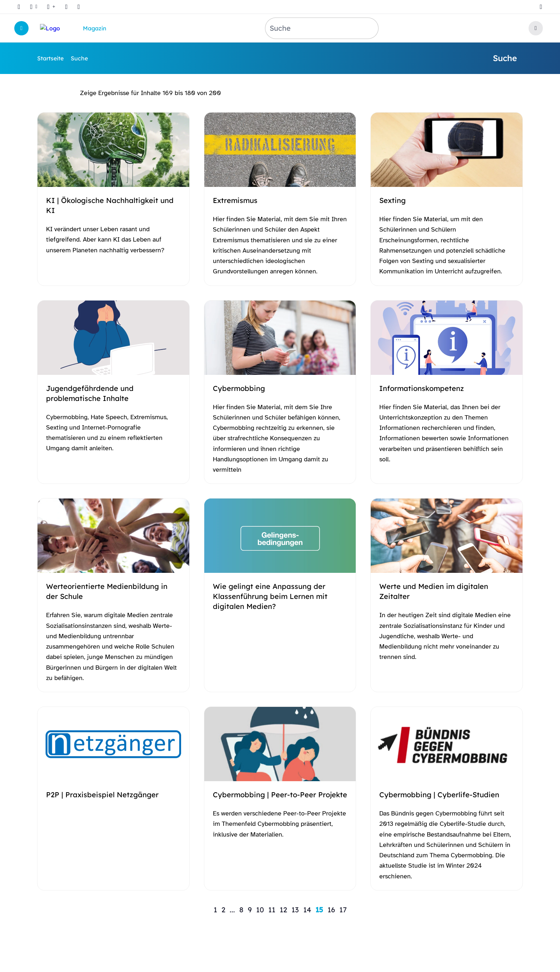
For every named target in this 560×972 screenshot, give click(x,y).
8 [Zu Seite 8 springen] (241, 910)
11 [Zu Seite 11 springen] (272, 910)
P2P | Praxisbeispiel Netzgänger (102, 795)
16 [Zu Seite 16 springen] (331, 910)
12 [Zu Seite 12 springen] (283, 910)
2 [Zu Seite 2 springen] (223, 910)
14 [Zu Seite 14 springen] (307, 910)
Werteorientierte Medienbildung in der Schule (107, 591)
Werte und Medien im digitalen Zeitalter (434, 591)
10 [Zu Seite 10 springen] (260, 910)
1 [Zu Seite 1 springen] (215, 910)
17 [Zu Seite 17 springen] (343, 910)
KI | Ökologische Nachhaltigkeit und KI (110, 205)
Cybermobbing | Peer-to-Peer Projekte (280, 795)
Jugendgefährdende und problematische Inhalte (90, 393)
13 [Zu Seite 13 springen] (295, 910)
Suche (79, 58)
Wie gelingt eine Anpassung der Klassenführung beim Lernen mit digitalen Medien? (270, 596)
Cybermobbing (239, 388)
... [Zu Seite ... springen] (232, 910)
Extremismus (235, 200)
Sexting (392, 200)
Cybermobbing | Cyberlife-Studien (439, 795)
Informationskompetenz (422, 388)
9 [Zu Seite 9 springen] (250, 910)
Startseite (50, 58)
